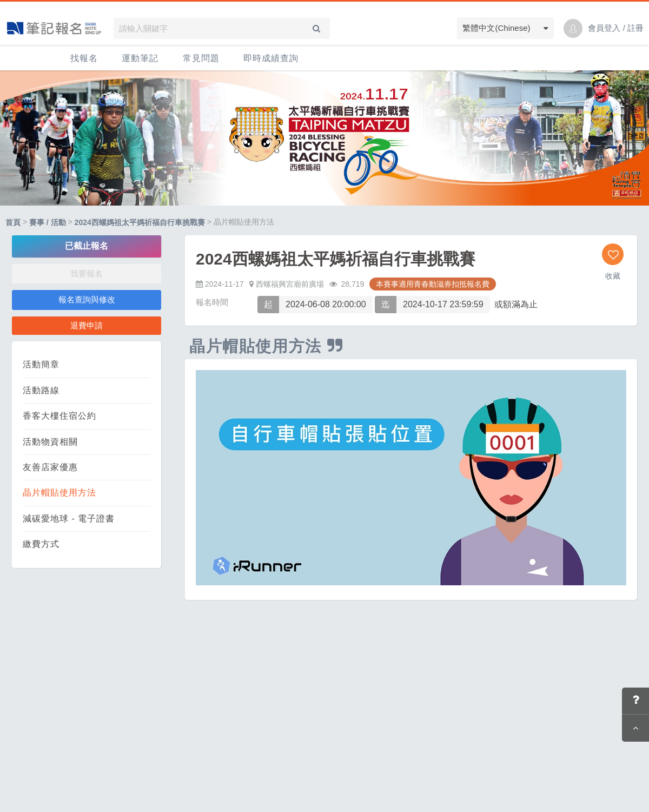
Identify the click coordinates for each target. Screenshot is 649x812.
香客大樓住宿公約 (59, 416)
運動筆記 (140, 58)
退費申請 (87, 325)
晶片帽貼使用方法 (59, 493)
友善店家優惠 (50, 467)
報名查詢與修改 (87, 299)
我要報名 (87, 273)
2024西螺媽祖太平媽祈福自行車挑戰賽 (140, 222)
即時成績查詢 (271, 58)
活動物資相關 (50, 442)
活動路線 (41, 390)
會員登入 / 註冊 (616, 28)
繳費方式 (41, 544)
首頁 (13, 222)
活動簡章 (41, 364)
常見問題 (201, 58)
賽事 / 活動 (48, 222)
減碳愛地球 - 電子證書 (69, 519)
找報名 (84, 58)
